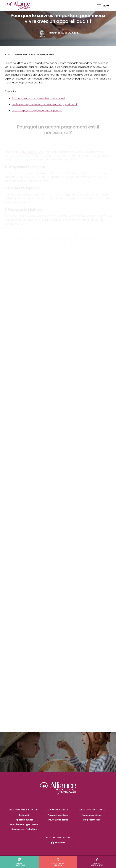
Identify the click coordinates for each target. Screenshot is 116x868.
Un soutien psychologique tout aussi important (37, 117)
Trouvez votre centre (58, 820)
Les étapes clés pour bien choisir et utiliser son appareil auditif (45, 111)
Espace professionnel (92, 815)
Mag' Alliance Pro (92, 820)
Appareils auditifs (24, 820)
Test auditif (24, 815)
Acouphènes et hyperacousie (24, 824)
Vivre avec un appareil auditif (42, 57)
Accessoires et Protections (24, 829)
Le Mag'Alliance (21, 57)
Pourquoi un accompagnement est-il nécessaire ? (38, 105)
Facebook (58, 843)
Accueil (8, 57)
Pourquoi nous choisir (58, 815)
